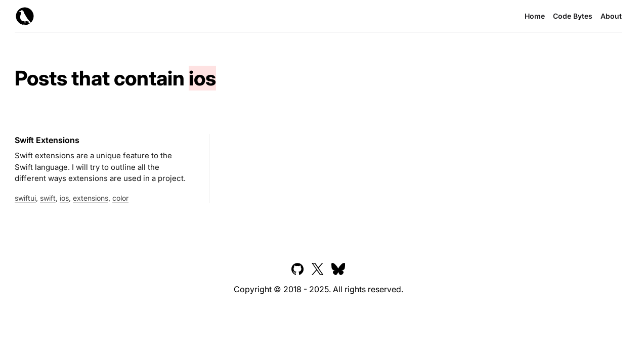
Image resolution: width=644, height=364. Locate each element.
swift (48, 198)
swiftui (25, 198)
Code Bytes (573, 16)
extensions (91, 198)
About (611, 16)
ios (64, 198)
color (120, 198)
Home (535, 16)
